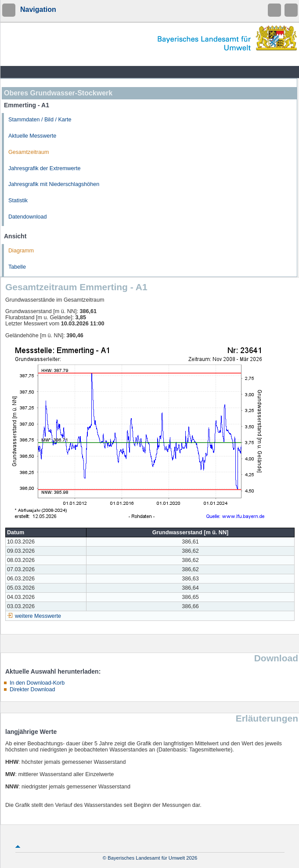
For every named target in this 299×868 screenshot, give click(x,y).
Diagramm (21, 251)
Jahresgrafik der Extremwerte (44, 168)
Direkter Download (32, 689)
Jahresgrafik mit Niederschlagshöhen (54, 184)
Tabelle (17, 267)
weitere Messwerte (38, 616)
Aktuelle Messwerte (32, 136)
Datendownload (28, 217)
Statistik (18, 201)
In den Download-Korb (37, 683)
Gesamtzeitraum (29, 152)
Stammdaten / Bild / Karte (40, 120)
